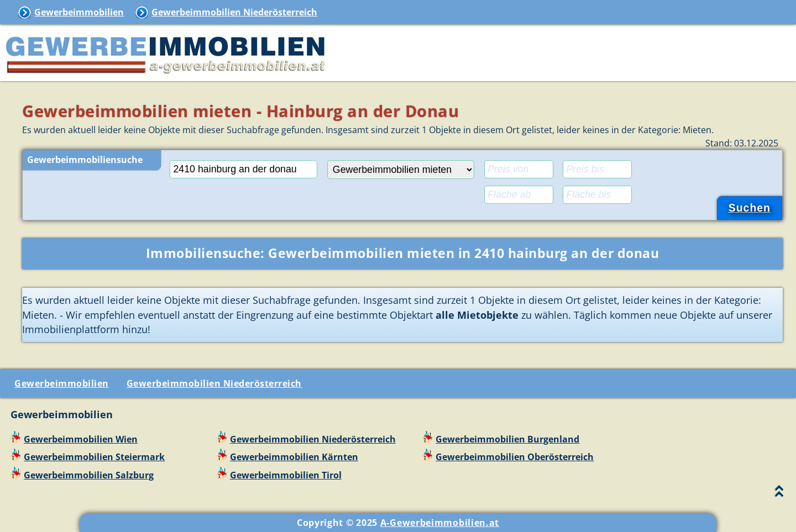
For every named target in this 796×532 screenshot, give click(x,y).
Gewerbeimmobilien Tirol (286, 475)
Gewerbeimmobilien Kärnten (294, 457)
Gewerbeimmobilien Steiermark (94, 457)
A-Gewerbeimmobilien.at (440, 523)
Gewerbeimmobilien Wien (81, 439)
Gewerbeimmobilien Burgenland (507, 439)
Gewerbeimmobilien (79, 12)
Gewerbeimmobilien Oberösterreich (515, 457)
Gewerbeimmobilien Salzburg (89, 475)
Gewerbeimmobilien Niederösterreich (234, 12)
